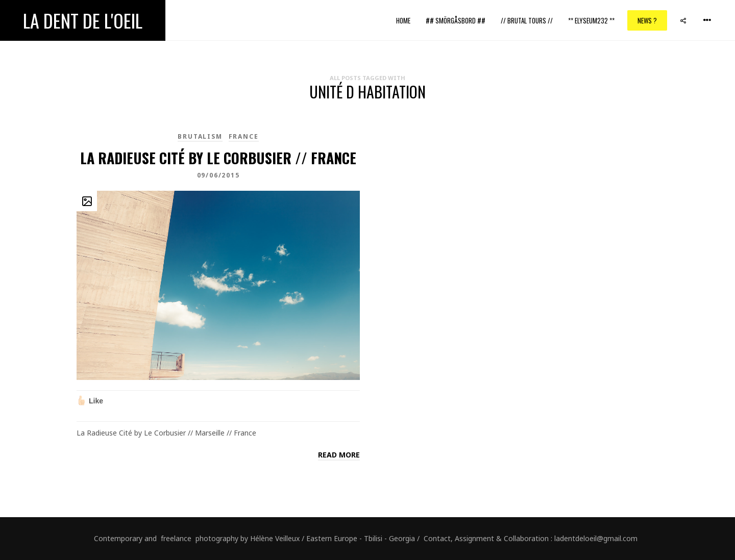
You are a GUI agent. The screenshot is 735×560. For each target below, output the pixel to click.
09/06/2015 (218, 175)
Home (403, 20)
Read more (339, 455)
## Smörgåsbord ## (456, 20)
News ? (647, 20)
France (244, 136)
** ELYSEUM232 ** (591, 20)
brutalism (200, 136)
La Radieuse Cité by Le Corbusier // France (218, 158)
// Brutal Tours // (527, 20)
